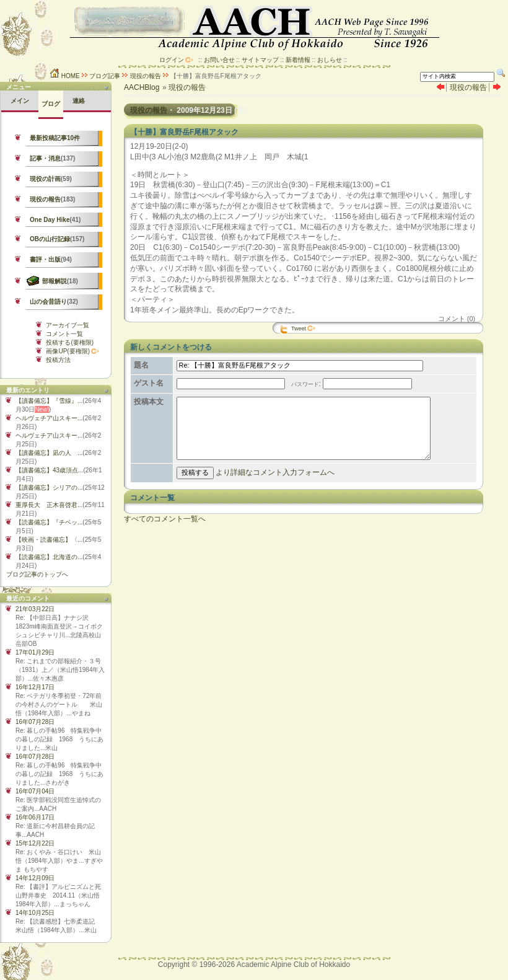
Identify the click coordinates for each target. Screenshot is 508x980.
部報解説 (55, 281)
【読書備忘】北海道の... (49, 557)
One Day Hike (50, 220)
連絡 (79, 101)
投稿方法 (58, 360)
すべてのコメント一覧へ (165, 534)
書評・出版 (45, 259)
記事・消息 (45, 158)
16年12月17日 (35, 687)
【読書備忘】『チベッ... (49, 522)
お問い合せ (219, 60)
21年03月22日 (35, 609)
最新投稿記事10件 (55, 138)
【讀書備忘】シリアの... (49, 488)
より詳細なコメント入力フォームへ (273, 487)
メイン (20, 101)
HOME (65, 76)
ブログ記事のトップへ (37, 574)
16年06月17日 (35, 817)
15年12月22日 (35, 843)
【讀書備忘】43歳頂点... (49, 470)
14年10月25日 (35, 913)
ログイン (172, 60)
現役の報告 (146, 76)
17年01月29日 (35, 652)
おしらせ (330, 60)
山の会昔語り (48, 302)
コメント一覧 (64, 334)
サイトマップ (260, 60)
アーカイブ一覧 (68, 325)
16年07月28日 (35, 722)
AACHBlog (142, 87)
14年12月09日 (35, 878)
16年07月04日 (35, 791)
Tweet (299, 329)
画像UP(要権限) (68, 351)
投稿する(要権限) (70, 342)
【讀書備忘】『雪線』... (49, 401)
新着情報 (298, 60)
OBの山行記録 (50, 239)
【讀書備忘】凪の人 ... (49, 453)
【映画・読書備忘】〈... (49, 540)
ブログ (51, 104)
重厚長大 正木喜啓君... (49, 505)
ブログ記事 (105, 76)
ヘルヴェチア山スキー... (49, 418)
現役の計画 (45, 179)
